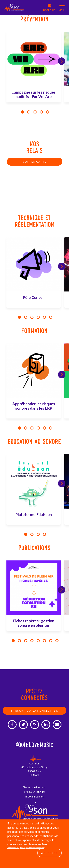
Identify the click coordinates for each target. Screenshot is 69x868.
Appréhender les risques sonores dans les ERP (34, 406)
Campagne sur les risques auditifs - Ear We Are (34, 94)
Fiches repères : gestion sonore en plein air (34, 623)
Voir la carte (35, 162)
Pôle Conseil (34, 297)
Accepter (49, 853)
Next (62, 61)
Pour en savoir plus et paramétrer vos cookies (26, 848)
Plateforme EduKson (34, 514)
